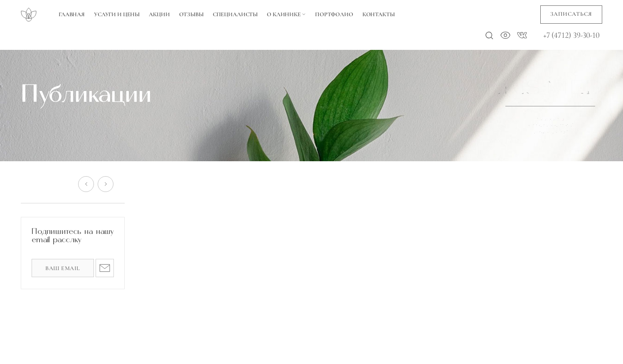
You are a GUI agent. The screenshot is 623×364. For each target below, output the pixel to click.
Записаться (571, 14)
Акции (159, 14)
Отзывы (191, 14)
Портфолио (334, 14)
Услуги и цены (117, 14)
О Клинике (286, 14)
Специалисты (235, 14)
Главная (72, 14)
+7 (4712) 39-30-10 (571, 35)
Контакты (379, 14)
